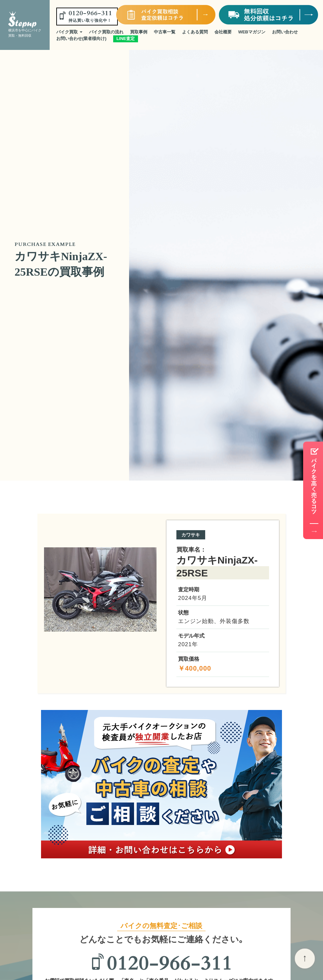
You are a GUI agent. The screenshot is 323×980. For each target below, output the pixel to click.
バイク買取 (69, 32)
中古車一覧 (165, 32)
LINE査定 (126, 39)
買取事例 (139, 32)
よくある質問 (195, 32)
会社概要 (223, 32)
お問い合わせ (285, 32)
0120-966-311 (90, 16)
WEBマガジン (252, 32)
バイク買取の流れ (106, 32)
